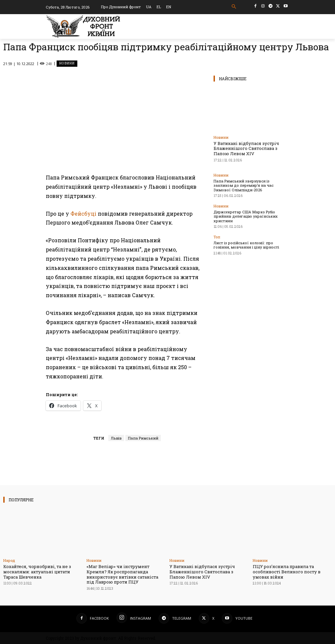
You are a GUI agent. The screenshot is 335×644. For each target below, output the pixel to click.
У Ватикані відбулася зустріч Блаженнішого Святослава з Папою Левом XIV (246, 148)
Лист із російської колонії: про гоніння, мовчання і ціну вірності (251, 245)
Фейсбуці (83, 214)
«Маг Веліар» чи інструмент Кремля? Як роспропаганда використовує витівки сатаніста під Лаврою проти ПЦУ (122, 574)
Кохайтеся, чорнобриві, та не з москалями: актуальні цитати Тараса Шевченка (37, 572)
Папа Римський (143, 438)
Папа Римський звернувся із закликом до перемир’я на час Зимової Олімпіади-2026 (251, 185)
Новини (67, 64)
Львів (116, 438)
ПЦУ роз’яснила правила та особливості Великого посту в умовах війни (287, 572)
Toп (217, 237)
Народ (9, 560)
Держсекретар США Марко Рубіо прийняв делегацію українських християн (245, 216)
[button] (234, 7)
